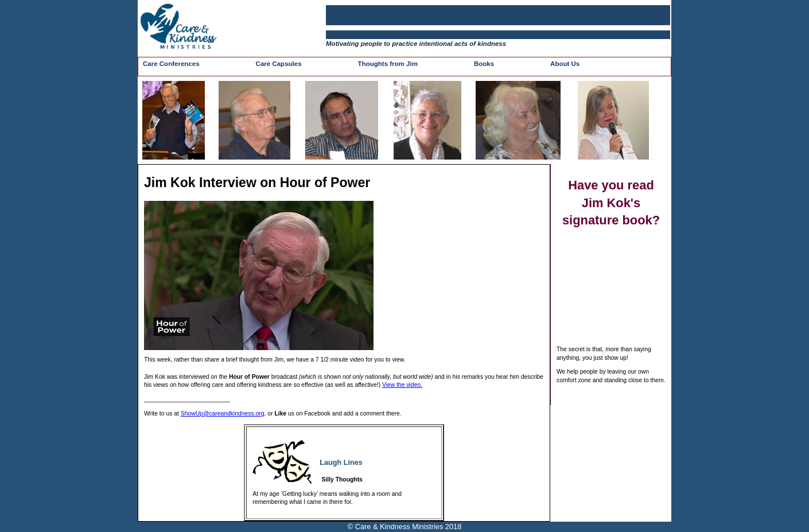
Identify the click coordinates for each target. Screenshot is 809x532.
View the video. (402, 385)
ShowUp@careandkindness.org (223, 413)
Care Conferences (171, 64)
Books (484, 64)
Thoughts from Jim (388, 64)
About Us (565, 64)
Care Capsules (279, 64)
